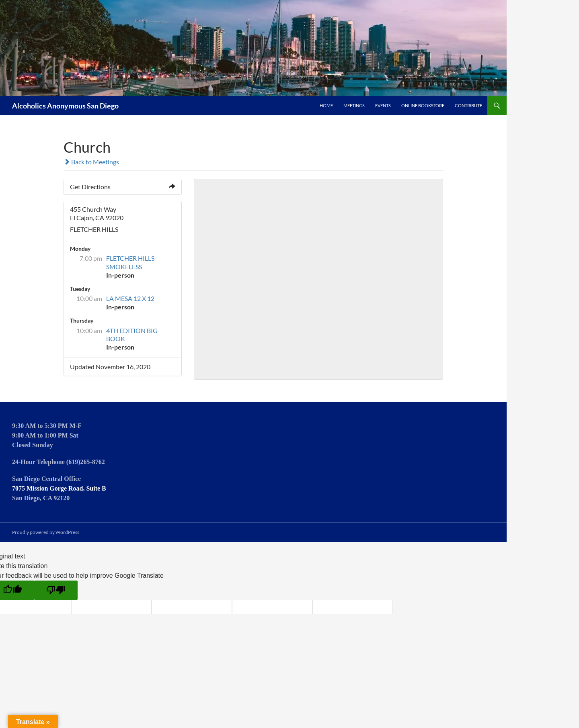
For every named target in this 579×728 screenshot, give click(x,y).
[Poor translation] (56, 590)
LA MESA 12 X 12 (130, 298)
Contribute (468, 105)
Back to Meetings (91, 162)
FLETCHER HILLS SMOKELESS (130, 262)
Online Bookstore (423, 105)
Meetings (354, 105)
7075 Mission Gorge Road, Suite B (59, 488)
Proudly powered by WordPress (46, 532)
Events (383, 105)
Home (326, 105)
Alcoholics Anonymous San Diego (65, 106)
